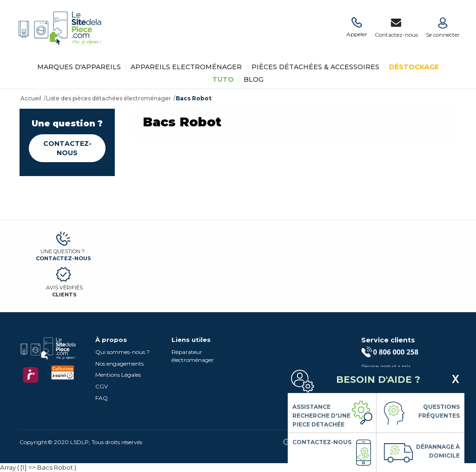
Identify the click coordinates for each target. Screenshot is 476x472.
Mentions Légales (118, 375)
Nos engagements (119, 364)
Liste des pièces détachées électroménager (109, 98)
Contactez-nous (67, 148)
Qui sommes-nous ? (122, 352)
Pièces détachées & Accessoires (315, 67)
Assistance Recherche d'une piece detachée (321, 416)
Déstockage (414, 67)
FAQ (102, 398)
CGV (102, 386)
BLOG (254, 79)
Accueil (31, 98)
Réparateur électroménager (193, 356)
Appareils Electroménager (186, 67)
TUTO (223, 79)
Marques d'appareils (79, 67)
